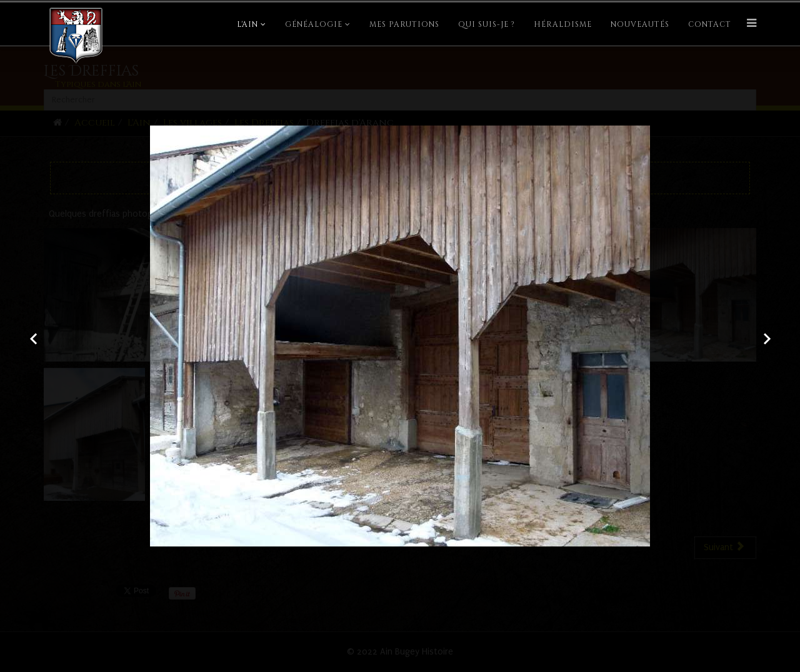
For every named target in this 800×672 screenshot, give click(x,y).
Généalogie (314, 24)
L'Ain (247, 24)
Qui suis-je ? (487, 24)
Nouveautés (640, 24)
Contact (710, 24)
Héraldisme (563, 24)
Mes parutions (404, 24)
